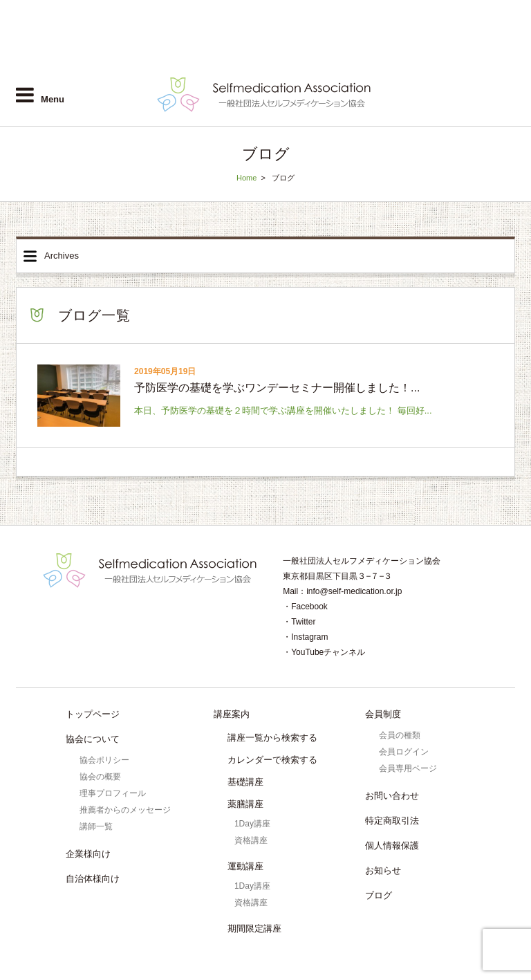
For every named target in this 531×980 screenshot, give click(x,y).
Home (246, 178)
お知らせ (383, 870)
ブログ (379, 895)
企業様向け (346, 54)
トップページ (93, 714)
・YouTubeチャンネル (324, 652)
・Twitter (299, 622)
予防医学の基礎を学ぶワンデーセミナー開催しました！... (277, 388)
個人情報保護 (392, 845)
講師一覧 (96, 826)
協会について (93, 739)
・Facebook (305, 607)
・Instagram (305, 637)
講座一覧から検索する (272, 738)
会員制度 (383, 714)
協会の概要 (100, 777)
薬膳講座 (245, 804)
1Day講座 (252, 824)
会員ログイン (490, 54)
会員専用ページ (408, 768)
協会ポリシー (104, 760)
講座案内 (232, 714)
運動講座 (245, 866)
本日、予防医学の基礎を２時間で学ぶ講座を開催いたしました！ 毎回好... (283, 410)
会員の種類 (400, 735)
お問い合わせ (392, 796)
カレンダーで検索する (272, 760)
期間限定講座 (254, 928)
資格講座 (251, 840)
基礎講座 (245, 782)
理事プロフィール (113, 793)
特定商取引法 (392, 821)
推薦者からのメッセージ (125, 810)
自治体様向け (416, 54)
